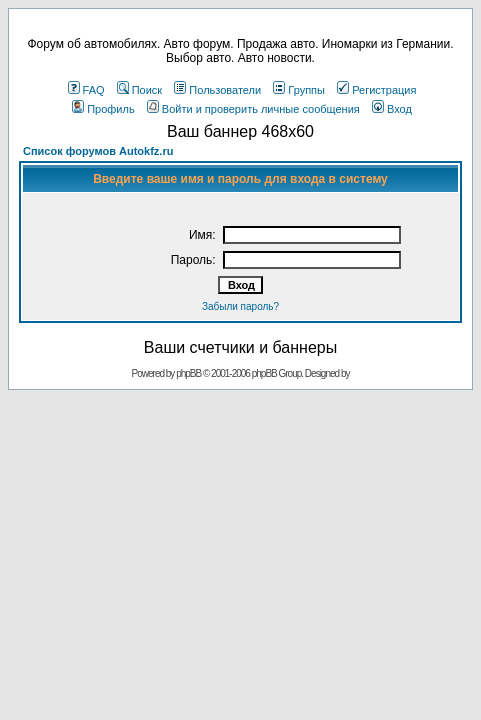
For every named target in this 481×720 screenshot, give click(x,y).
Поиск (139, 90)
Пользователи (217, 90)
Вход (392, 109)
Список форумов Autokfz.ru (98, 151)
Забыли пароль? (240, 306)
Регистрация (376, 90)
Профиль (103, 109)
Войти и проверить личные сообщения (253, 109)
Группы (299, 90)
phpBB (188, 373)
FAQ (86, 90)
